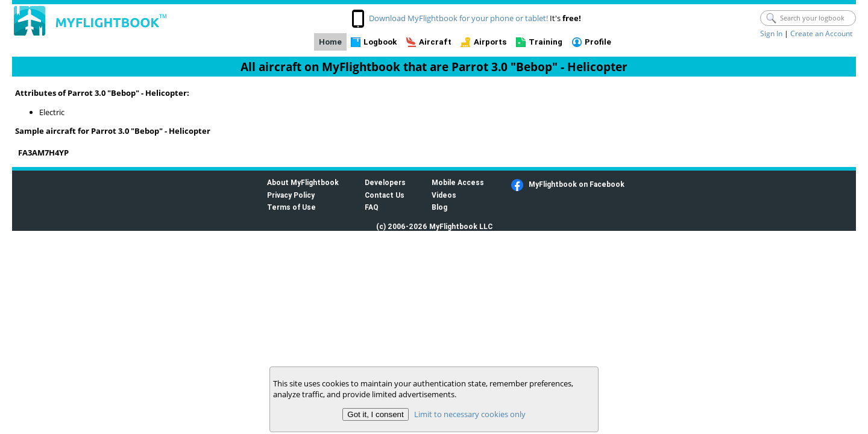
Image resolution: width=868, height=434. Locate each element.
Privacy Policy (291, 195)
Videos (444, 195)
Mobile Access (458, 182)
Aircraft (435, 42)
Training (546, 42)
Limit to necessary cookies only (470, 414)
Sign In (771, 33)
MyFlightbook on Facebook (577, 184)
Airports (490, 42)
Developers (385, 182)
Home (330, 42)
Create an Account (821, 33)
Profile (598, 42)
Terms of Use (291, 207)
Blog (439, 207)
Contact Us (385, 195)
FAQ (372, 207)
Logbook (380, 42)
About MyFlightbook (303, 182)
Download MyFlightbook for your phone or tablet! (458, 18)
